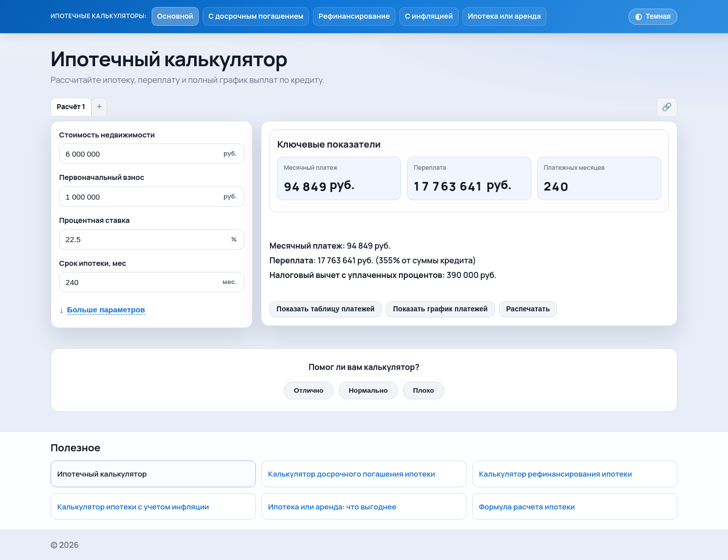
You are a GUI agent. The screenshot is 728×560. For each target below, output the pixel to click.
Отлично (308, 390)
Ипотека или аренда (504, 16)
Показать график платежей (441, 309)
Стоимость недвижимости (107, 135)
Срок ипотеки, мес (93, 263)
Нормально (368, 390)
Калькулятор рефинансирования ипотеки (556, 474)
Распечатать (528, 309)
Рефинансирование (354, 16)
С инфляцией (429, 16)
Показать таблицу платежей (326, 309)
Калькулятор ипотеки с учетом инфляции (133, 506)
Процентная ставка (94, 220)
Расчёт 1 (71, 107)
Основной (175, 16)
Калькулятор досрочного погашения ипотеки (351, 474)
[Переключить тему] (653, 17)
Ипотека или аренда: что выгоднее (332, 506)
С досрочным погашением (256, 16)
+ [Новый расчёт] (99, 107)
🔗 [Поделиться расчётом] (667, 107)
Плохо (424, 390)
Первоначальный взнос (102, 177)
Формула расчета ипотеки (527, 506)
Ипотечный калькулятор (102, 474)
